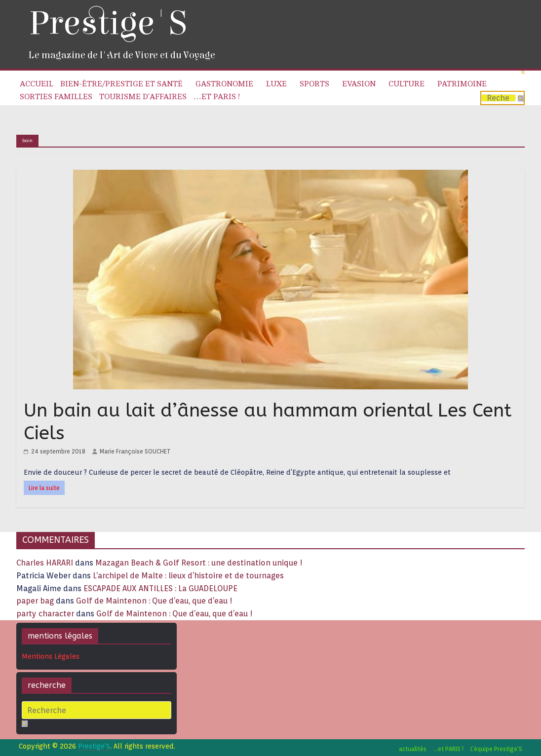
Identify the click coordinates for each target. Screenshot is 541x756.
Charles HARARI (45, 563)
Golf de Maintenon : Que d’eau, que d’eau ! (154, 601)
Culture (406, 84)
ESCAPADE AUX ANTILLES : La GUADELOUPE (160, 588)
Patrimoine (462, 84)
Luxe (276, 84)
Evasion (359, 84)
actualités (413, 749)
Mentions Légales (51, 656)
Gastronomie (224, 84)
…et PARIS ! (217, 97)
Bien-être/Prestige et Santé (121, 84)
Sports (314, 84)
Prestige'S (108, 23)
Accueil (37, 84)
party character (45, 614)
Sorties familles (56, 97)
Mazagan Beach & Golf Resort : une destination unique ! (199, 563)
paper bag (35, 601)
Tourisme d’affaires (143, 97)
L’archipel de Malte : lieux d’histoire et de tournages (189, 576)
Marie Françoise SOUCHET (135, 451)
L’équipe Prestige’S (496, 749)
